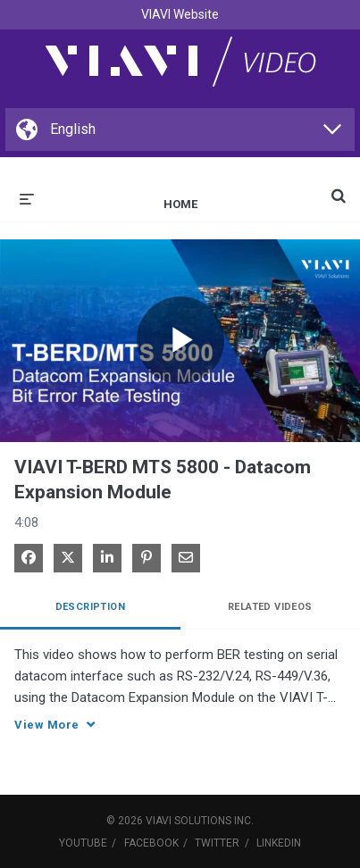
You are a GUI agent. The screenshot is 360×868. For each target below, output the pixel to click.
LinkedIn (279, 843)
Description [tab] (90, 607)
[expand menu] (27, 197)
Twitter (217, 843)
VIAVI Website (180, 14)
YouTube (83, 843)
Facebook (151, 843)
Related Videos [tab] (270, 607)
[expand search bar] (339, 188)
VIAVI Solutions (188, 821)
